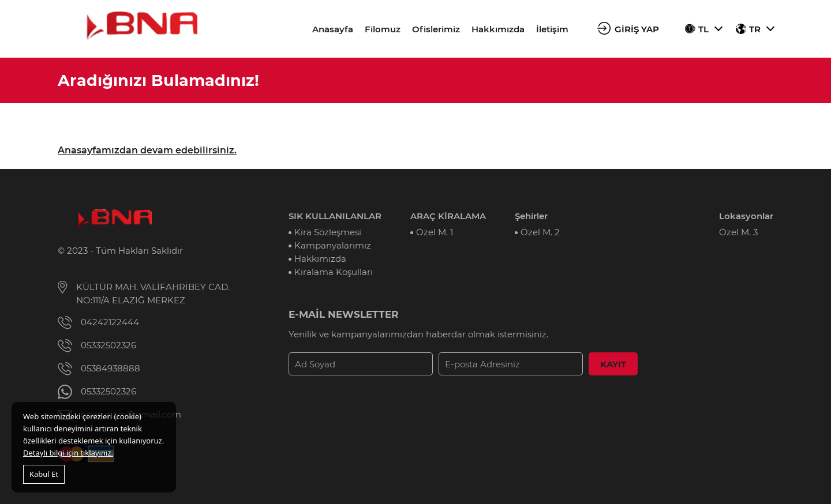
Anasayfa (333, 29)
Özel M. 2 (540, 232)
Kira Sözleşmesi (328, 232)
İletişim (552, 29)
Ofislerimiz (436, 29)
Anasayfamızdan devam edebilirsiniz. (147, 150)
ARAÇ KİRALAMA (448, 216)
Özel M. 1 (435, 232)
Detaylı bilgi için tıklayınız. (68, 453)
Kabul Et (44, 474)
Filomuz (383, 29)
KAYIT (613, 364)
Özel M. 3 (738, 232)
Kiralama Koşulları (334, 272)
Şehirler (531, 216)
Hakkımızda (498, 29)
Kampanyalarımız (333, 245)
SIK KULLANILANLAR (335, 216)
